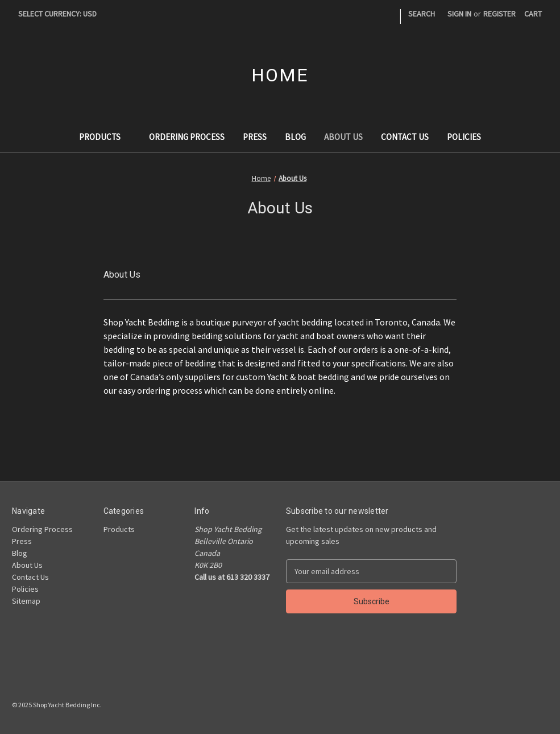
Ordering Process (187, 137)
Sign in (459, 14)
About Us (343, 137)
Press (255, 137)
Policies (464, 137)
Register (499, 14)
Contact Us (405, 137)
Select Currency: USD (61, 14)
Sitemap (26, 601)
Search (422, 14)
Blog (295, 137)
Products (105, 137)
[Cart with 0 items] (533, 14)
